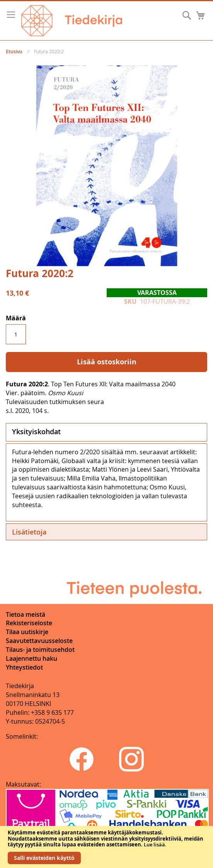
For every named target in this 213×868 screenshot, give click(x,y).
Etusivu (14, 52)
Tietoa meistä (26, 614)
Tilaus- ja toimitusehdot (40, 650)
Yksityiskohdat (36, 431)
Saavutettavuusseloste (39, 641)
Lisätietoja (29, 532)
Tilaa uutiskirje (27, 632)
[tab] (106, 432)
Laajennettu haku (32, 658)
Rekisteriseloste (29, 623)
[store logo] (72, 21)
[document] (106, 847)
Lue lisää (154, 844)
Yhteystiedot (24, 667)
